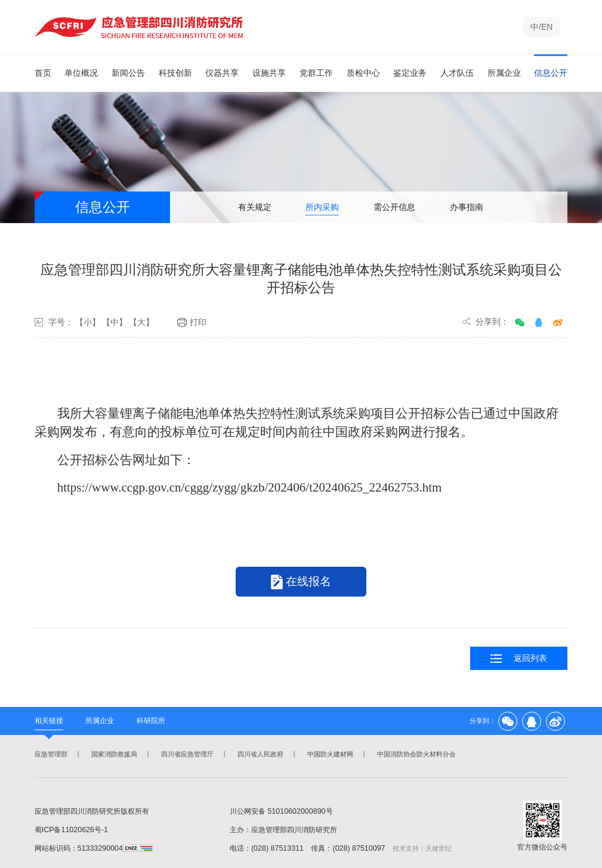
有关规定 (255, 207)
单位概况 (81, 73)
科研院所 (151, 721)
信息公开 (551, 73)
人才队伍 (457, 73)
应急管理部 (50, 754)
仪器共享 (222, 73)
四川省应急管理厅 (186, 754)
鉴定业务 (410, 73)
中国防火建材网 (329, 754)
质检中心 (363, 73)
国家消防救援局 (113, 754)
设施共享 (269, 73)
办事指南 (467, 207)
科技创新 (175, 73)
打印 (192, 323)
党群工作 (316, 73)
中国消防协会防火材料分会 (415, 754)
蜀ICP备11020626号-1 (71, 830)
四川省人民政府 (259, 754)
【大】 (141, 322)
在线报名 (301, 582)
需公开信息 (394, 207)
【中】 (115, 322)
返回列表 (519, 659)
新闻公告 (128, 73)
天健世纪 (439, 848)
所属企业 (504, 73)
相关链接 (49, 721)
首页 (43, 73)
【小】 (88, 322)
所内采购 (322, 207)
